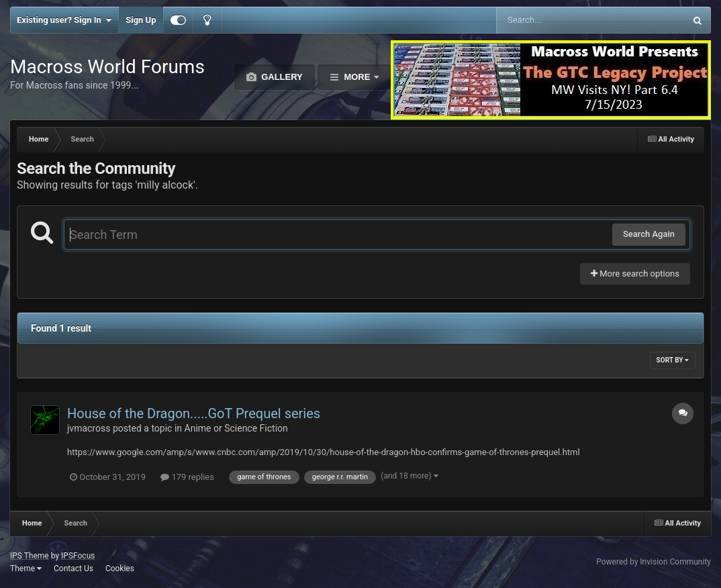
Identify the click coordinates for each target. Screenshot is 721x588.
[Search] (557, 20)
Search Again (649, 234)
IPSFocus (78, 556)
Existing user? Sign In (64, 20)
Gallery (281, 77)
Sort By (673, 360)
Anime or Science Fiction (236, 428)
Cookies (120, 569)
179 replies (187, 477)
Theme (26, 569)
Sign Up (141, 20)
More (357, 77)
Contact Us (74, 569)
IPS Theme (30, 556)
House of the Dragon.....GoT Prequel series (194, 413)
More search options (635, 274)
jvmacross (89, 428)
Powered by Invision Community (654, 562)
